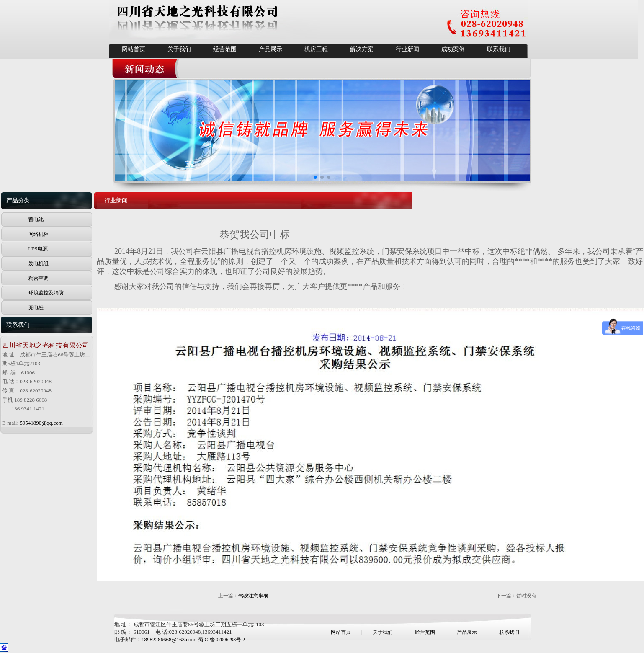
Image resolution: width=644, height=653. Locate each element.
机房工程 (316, 49)
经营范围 (225, 49)
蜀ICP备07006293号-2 (222, 640)
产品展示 (270, 49)
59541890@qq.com (41, 423)
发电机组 (39, 263)
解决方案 (362, 49)
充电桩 (36, 307)
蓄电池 (36, 219)
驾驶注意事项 (253, 596)
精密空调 (39, 278)
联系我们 (499, 49)
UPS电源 (38, 249)
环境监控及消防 (46, 293)
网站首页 (134, 49)
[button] (315, 177)
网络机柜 (39, 234)
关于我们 (179, 49)
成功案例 (453, 49)
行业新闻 (407, 49)
